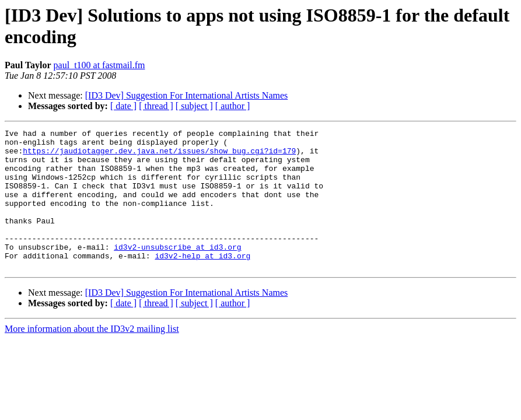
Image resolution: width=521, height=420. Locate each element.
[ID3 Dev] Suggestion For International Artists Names (187, 95)
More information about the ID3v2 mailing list (92, 357)
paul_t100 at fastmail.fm (99, 65)
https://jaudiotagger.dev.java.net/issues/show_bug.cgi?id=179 (159, 156)
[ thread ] (156, 106)
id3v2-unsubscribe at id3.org (177, 271)
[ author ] (233, 106)
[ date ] (123, 106)
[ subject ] (194, 106)
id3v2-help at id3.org (202, 282)
